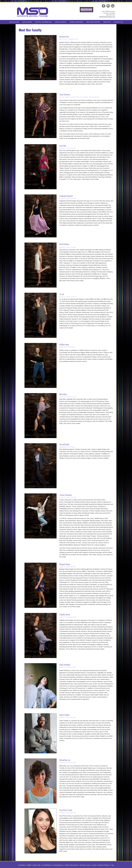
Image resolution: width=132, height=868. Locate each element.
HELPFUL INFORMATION (43, 22)
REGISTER (107, 22)
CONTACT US (118, 22)
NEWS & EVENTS (61, 22)
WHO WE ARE (14, 22)
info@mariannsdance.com (107, 17)
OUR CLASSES (27, 22)
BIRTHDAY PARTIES (93, 22)
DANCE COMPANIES (76, 22)
